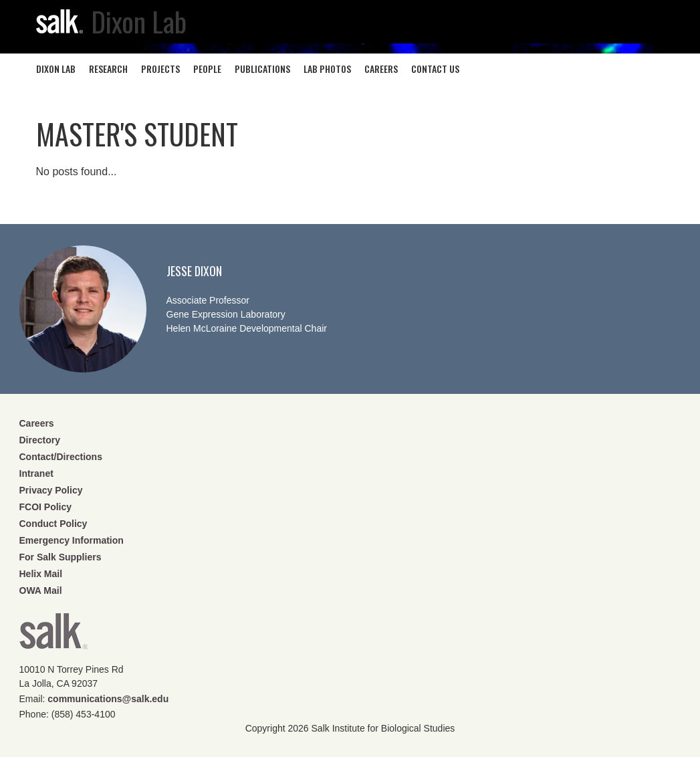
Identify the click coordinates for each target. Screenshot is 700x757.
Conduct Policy (53, 524)
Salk (53, 636)
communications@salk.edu (108, 699)
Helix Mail (41, 574)
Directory (40, 440)
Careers (37, 423)
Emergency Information (72, 540)
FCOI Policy (46, 507)
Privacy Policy (51, 490)
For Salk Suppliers (61, 557)
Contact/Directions (61, 457)
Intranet (36, 473)
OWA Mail (41, 590)
